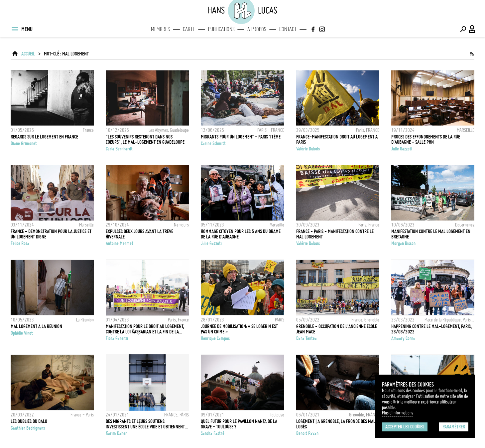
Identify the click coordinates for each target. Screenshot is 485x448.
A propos (257, 29)
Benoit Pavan (307, 433)
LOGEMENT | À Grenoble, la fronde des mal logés (336, 424)
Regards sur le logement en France (44, 137)
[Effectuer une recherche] (463, 29)
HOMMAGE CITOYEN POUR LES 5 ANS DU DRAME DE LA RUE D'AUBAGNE (241, 234)
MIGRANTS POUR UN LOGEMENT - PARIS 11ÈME (241, 137)
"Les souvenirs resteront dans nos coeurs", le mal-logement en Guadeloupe (145, 139)
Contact (288, 29)
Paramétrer (454, 427)
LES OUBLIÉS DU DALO (29, 421)
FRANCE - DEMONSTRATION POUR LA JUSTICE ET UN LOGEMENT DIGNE (51, 234)
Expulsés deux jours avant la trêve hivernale (139, 234)
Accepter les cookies (405, 427)
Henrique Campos (215, 338)
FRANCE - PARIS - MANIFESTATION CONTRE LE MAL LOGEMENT (335, 234)
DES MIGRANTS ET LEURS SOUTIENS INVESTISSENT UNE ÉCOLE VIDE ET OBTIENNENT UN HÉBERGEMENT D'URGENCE (145, 424)
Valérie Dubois (308, 149)
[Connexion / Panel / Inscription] (472, 29)
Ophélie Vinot (22, 333)
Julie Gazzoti (402, 149)
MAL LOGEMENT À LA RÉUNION (36, 326)
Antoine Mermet (120, 243)
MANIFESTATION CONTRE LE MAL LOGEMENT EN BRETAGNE (431, 234)
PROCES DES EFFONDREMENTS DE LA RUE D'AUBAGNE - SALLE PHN (426, 139)
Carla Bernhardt (119, 149)
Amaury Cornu (403, 338)
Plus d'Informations (398, 413)
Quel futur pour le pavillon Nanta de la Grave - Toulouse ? (239, 424)
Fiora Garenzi (117, 338)
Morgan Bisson (403, 243)
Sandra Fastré (213, 433)
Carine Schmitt (213, 143)
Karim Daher (116, 433)
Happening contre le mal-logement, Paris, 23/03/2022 (431, 329)
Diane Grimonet (24, 143)
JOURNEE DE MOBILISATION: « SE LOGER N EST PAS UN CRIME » (239, 329)
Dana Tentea (306, 338)
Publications (221, 29)
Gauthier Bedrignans (28, 428)
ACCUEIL (28, 54)
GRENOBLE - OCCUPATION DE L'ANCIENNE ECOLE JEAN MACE (337, 329)
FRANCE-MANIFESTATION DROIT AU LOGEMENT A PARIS (337, 139)
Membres (160, 29)
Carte (189, 29)
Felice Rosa (20, 243)
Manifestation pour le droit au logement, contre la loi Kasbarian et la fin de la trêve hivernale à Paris (145, 329)
